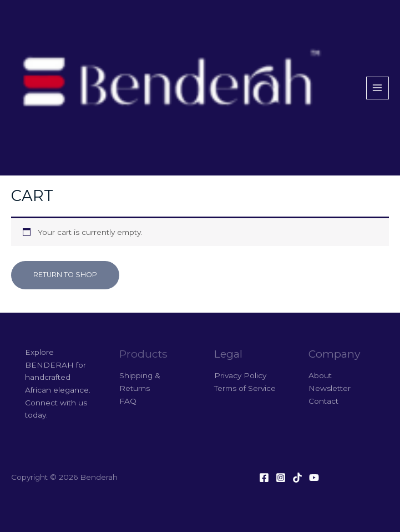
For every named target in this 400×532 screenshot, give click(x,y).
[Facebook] (264, 478)
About (320, 375)
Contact (323, 401)
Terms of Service (245, 388)
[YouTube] (314, 478)
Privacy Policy (240, 375)
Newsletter (330, 388)
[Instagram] (281, 478)
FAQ (128, 401)
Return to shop (65, 275)
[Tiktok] (297, 478)
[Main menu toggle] (378, 88)
